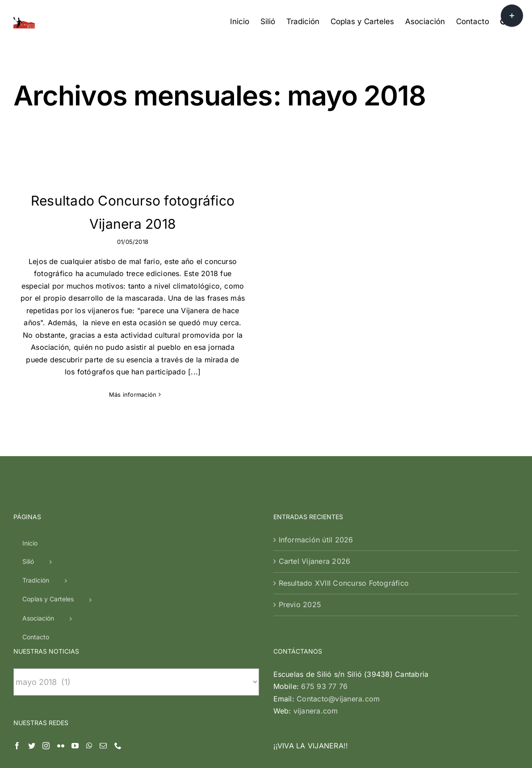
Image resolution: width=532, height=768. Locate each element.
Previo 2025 (300, 517)
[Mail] (103, 659)
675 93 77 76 (324, 599)
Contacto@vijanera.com (338, 612)
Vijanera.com (222, 748)
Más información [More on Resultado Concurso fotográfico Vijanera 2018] (133, 394)
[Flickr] (61, 659)
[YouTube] (75, 659)
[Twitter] (32, 659)
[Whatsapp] (89, 659)
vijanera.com (316, 624)
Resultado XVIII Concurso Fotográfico (344, 496)
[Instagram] (46, 659)
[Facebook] (17, 659)
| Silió (252, 748)
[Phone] (118, 659)
